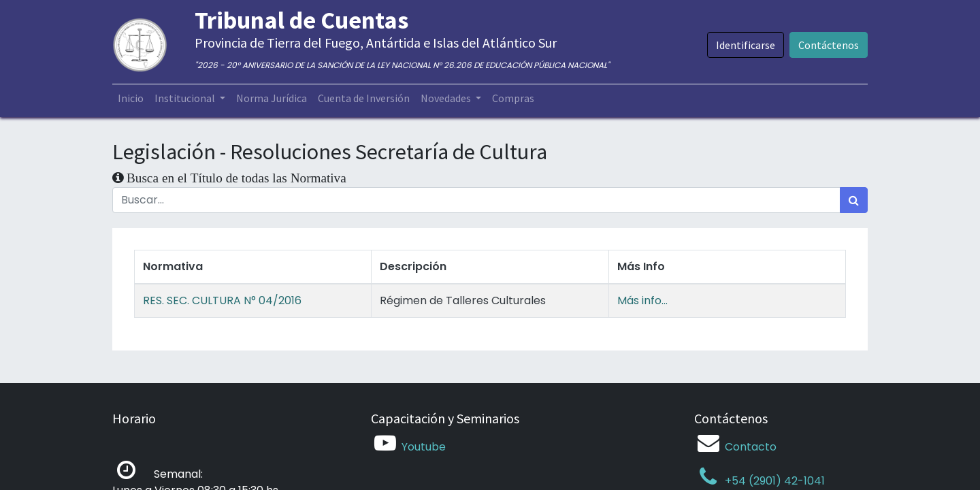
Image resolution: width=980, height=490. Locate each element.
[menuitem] (131, 98)
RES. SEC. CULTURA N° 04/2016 (222, 300)
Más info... (642, 300)
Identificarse (746, 45)
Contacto (751, 447)
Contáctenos (829, 45)
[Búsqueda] (854, 200)
